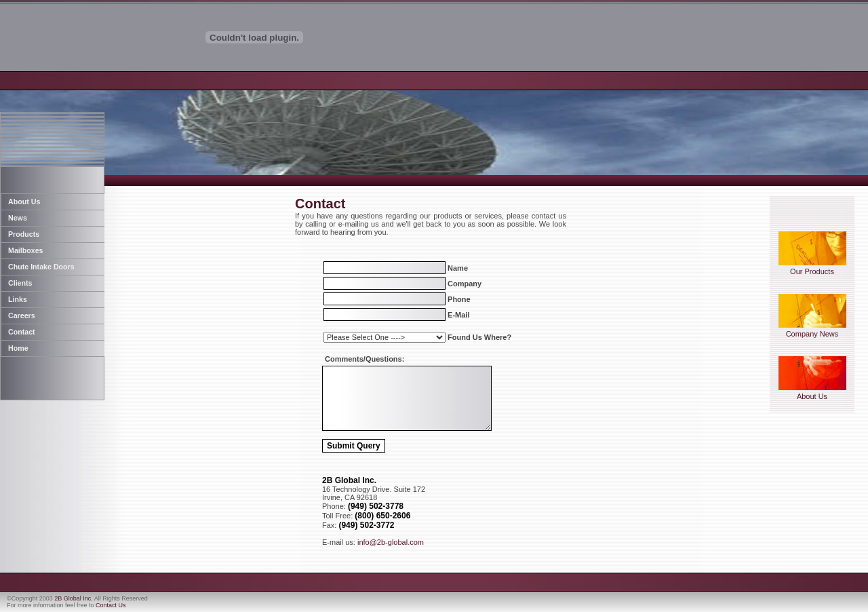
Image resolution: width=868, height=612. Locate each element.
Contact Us (111, 605)
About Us (812, 393)
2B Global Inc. (74, 598)
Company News (812, 330)
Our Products (812, 268)
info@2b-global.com (391, 542)
